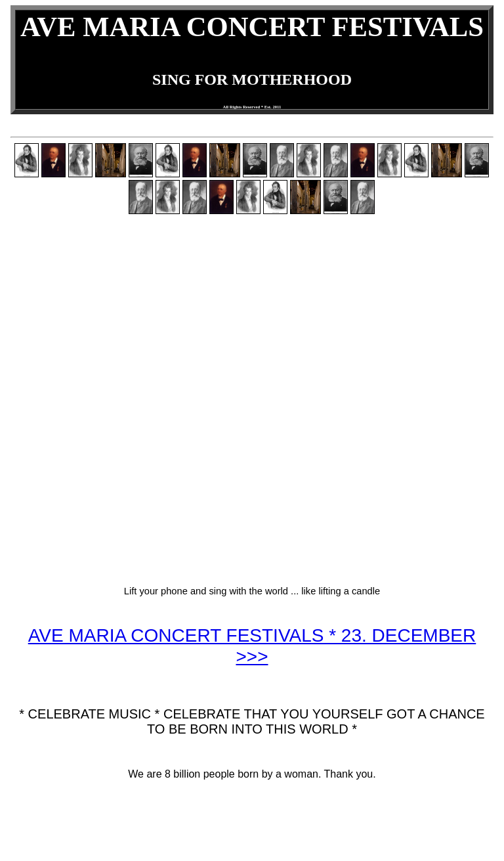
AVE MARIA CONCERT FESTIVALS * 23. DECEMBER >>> (252, 646)
